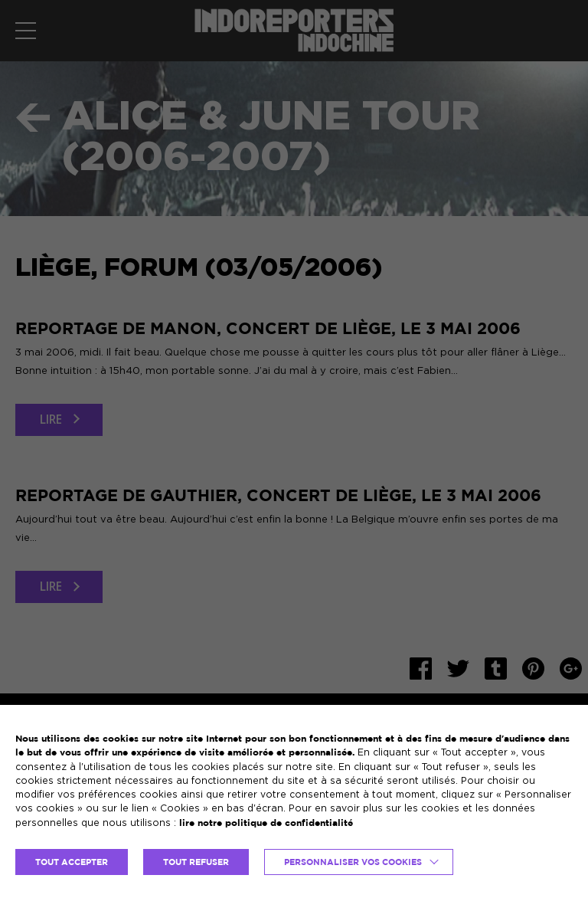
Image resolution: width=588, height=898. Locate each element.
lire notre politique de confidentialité (266, 823)
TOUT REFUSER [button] (196, 862)
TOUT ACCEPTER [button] (72, 862)
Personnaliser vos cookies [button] (353, 862)
